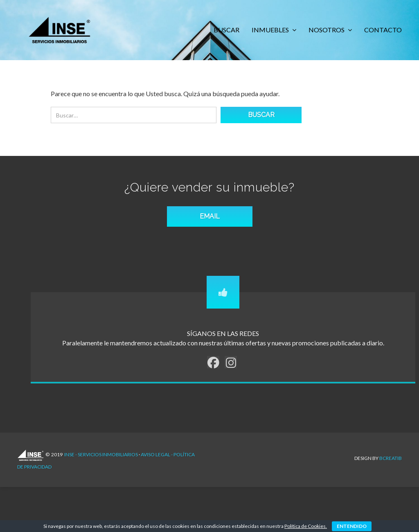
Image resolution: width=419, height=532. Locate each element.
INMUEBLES (271, 30)
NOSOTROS (327, 30)
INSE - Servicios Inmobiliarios (101, 459)
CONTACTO (383, 30)
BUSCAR (226, 30)
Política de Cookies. (306, 526)
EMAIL (210, 220)
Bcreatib (391, 458)
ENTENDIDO (352, 526)
